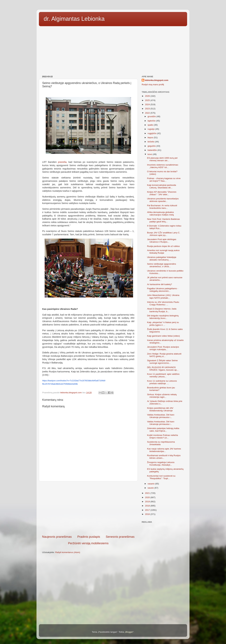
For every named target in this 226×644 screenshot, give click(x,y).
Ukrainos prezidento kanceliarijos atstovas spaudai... (163, 200)
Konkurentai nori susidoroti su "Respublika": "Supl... (161, 477)
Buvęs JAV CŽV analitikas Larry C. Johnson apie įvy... (164, 234)
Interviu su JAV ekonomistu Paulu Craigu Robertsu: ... (163, 303)
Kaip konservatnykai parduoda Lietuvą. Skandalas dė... (162, 186)
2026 (148, 96)
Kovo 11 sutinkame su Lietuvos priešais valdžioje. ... (162, 382)
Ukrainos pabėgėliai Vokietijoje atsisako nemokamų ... (162, 258)
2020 (148, 497)
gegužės (152, 146)
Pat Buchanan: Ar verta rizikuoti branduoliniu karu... (162, 207)
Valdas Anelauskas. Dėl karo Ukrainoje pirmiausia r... (161, 416)
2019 (148, 502)
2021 (148, 493)
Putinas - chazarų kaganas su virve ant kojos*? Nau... (164, 180)
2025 (148, 100)
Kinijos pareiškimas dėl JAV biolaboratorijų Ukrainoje (160, 409)
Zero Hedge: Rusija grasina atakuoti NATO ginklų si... (164, 355)
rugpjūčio (152, 133)
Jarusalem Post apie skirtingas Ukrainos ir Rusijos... (162, 241)
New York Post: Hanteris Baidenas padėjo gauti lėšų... (164, 220)
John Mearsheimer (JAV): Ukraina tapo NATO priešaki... (163, 296)
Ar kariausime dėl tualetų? (160, 284)
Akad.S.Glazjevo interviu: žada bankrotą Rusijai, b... (162, 310)
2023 (148, 109)
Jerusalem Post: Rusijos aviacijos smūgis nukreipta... (163, 348)
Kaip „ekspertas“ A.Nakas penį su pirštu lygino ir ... (163, 324)
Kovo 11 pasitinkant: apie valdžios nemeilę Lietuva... (163, 375)
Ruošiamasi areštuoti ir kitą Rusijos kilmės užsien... (164, 457)
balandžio (153, 150)
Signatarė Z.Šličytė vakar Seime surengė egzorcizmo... (162, 362)
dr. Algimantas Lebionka (74, 19)
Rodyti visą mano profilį (153, 85)
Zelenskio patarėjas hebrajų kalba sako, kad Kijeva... (163, 430)
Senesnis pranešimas (120, 537)
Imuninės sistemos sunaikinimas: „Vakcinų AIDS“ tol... (163, 166)
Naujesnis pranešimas (57, 537)
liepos (151, 137)
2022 (148, 113)
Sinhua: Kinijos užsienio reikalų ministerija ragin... (162, 396)
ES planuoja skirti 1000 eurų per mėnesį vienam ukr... (162, 159)
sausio (151, 488)
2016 (148, 514)
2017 (148, 510)
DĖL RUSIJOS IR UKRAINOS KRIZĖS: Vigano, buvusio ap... (163, 369)
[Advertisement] (113, 50)
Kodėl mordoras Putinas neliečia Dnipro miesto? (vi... (163, 436)
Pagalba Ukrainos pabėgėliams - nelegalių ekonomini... (163, 290)
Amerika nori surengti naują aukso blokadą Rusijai (163, 252)
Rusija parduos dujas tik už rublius (163, 246)
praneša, (63, 162)
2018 (148, 506)
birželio (151, 142)
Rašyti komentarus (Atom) (68, 552)
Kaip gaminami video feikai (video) (164, 336)
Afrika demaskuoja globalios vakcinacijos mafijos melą (160, 213)
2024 (148, 104)
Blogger (129, 632)
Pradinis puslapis (89, 537)
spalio (151, 125)
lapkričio (152, 121)
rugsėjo (151, 129)
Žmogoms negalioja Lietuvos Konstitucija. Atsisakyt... (161, 464)
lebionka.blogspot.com (157, 80)
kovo (150, 154)
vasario (151, 484)
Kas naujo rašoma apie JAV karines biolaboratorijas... (164, 450)
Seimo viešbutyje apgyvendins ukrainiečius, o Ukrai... (162, 265)
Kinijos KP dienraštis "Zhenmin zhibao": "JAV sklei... (162, 193)
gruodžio (152, 116)
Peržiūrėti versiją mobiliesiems (88, 543)
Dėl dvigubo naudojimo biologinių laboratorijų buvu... (163, 317)
